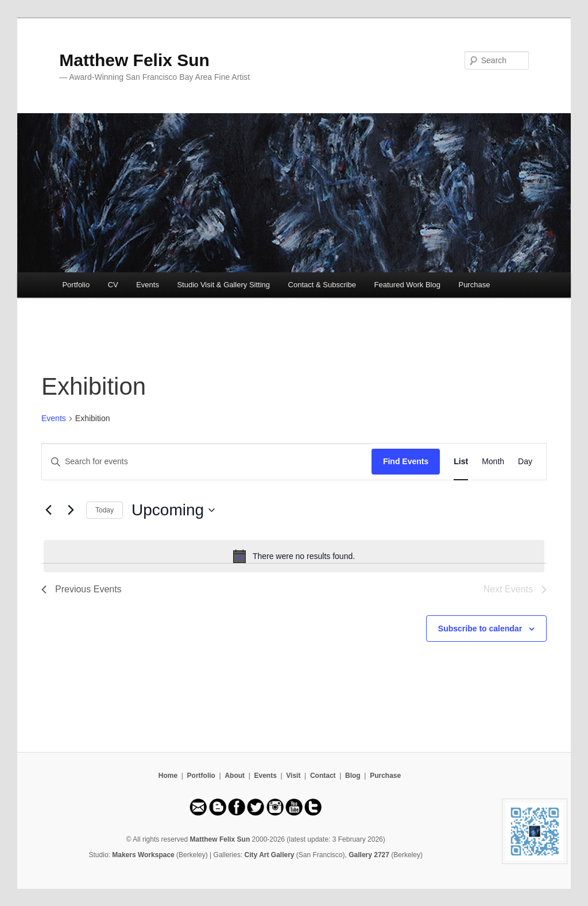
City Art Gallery (270, 855)
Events (148, 285)
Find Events (406, 461)
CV (113, 285)
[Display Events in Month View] (493, 462)
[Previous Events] (48, 510)
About (235, 776)
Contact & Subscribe (322, 285)
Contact (323, 776)
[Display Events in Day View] (525, 462)
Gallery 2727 (369, 855)
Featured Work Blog (407, 285)
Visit (293, 776)
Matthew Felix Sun (134, 60)
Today (105, 510)
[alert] (294, 556)
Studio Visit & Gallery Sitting (223, 285)
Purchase (474, 285)
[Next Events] (71, 510)
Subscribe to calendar (480, 629)
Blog (353, 776)
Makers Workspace (143, 855)
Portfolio (76, 285)
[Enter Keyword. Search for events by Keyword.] (207, 462)
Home (168, 776)
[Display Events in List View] (461, 462)
